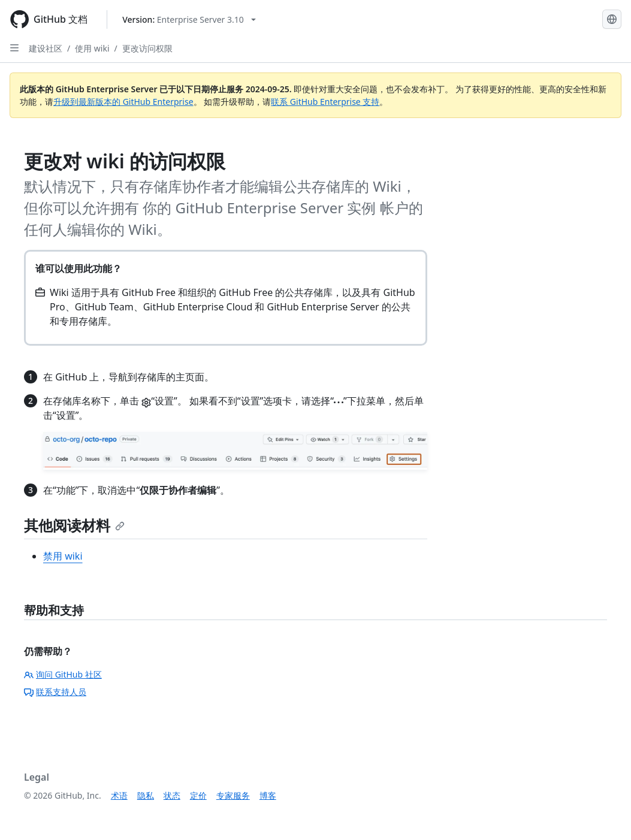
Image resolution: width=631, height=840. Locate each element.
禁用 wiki (63, 556)
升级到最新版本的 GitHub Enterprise (123, 102)
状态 (172, 795)
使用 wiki (92, 48)
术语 (119, 795)
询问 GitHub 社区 (63, 674)
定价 (198, 795)
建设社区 (46, 48)
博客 (268, 795)
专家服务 (233, 795)
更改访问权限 (147, 48)
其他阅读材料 (74, 525)
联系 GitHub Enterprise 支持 (325, 102)
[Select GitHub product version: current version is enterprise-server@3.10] (189, 19)
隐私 (146, 795)
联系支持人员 (55, 692)
